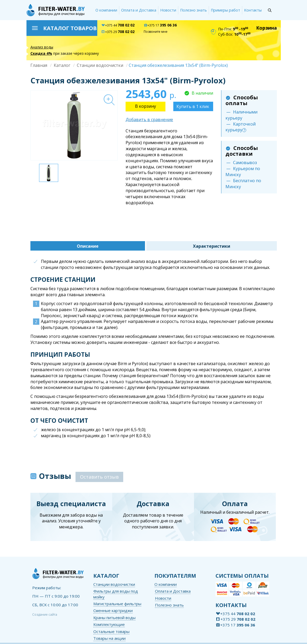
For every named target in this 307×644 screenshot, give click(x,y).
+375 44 (118, 25)
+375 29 (118, 32)
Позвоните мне (156, 32)
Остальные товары (111, 631)
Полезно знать (193, 10)
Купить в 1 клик (193, 106)
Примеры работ (225, 10)
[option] (74, 125)
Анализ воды (42, 47)
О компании (106, 10)
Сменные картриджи (113, 610)
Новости (168, 10)
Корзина (266, 28)
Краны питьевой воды (114, 618)
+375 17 (160, 25)
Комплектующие (109, 624)
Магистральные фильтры (117, 604)
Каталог (62, 65)
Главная (39, 65)
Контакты (253, 10)
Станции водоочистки (100, 65)
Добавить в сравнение (149, 120)
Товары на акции (109, 638)
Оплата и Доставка (139, 10)
